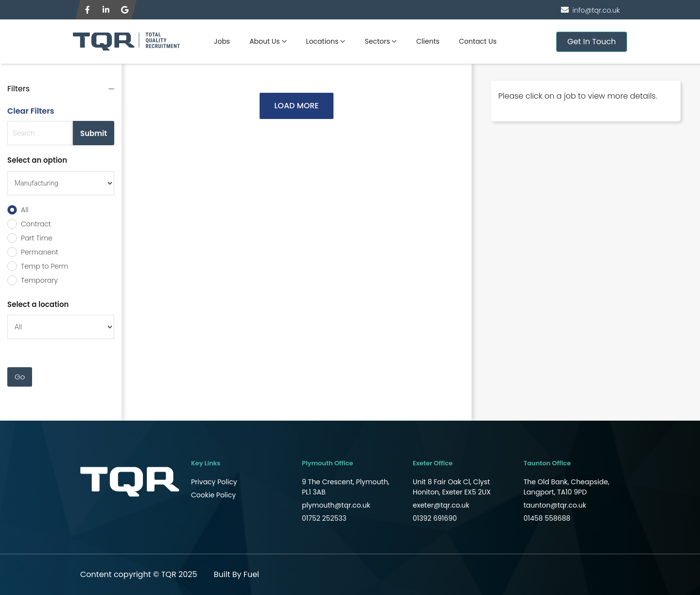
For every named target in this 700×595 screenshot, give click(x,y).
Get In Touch (592, 42)
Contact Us (478, 41)
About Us (264, 41)
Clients (428, 41)
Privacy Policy (214, 482)
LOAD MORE (296, 106)
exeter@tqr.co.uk (441, 505)
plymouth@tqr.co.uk (336, 505)
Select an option (37, 160)
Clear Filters (31, 111)
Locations (323, 41)
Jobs (222, 41)
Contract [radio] (36, 224)
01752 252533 (324, 518)
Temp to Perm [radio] (44, 266)
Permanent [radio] (40, 252)
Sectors (377, 41)
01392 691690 (435, 518)
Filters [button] (18, 89)
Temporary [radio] (39, 280)
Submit (94, 133)
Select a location (38, 304)
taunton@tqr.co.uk (555, 505)
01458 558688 (547, 518)
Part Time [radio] (37, 238)
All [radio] (25, 210)
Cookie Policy (213, 495)
